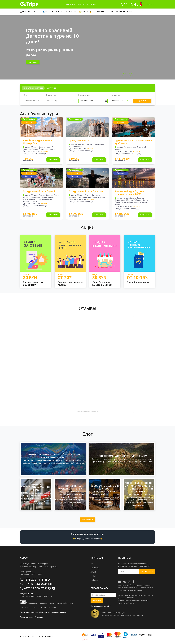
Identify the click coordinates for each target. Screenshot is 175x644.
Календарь (71, 12)
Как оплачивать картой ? (101, 606)
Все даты (44, 151)
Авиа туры (51, 88)
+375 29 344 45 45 (36, 580)
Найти (142, 101)
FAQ (92, 564)
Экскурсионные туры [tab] (33, 88)
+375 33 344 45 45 (36, 584)
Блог (111, 12)
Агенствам (58, 12)
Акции (93, 572)
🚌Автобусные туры (30, 12)
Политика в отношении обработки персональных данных (43, 612)
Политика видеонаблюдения (32, 617)
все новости (87, 520)
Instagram (95, 580)
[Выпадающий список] (33, 101)
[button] (131, 75)
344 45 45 (130, 4)
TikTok (93, 576)
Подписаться (147, 571)
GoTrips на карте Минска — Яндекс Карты (87, 412)
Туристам (101, 12)
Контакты (120, 12)
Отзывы (131, 12)
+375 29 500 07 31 (36, 588)
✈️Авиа (46, 12)
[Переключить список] (41, 101)
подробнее (33, 62)
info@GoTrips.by (26, 594)
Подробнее (53, 160)
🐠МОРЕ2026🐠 (86, 12)
